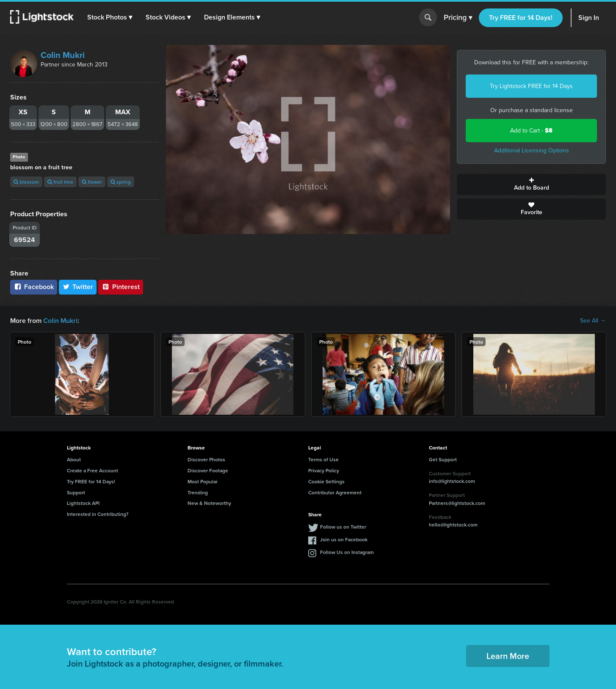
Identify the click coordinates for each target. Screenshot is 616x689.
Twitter (78, 287)
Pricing (458, 18)
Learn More (508, 656)
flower (92, 182)
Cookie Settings (326, 481)
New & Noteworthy (209, 503)
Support (76, 492)
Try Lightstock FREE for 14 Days (531, 86)
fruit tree (60, 182)
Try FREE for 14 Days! (521, 18)
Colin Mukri (63, 55)
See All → (593, 321)
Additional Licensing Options (532, 150)
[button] (110, 17)
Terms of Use (323, 459)
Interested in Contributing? (98, 514)
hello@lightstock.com (453, 525)
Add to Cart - (531, 131)
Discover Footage (208, 470)
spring (121, 182)
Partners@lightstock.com (457, 503)
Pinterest (121, 287)
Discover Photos (206, 459)
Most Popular (203, 481)
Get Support (443, 459)
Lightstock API (83, 503)
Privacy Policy (324, 470)
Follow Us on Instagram (347, 552)
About (74, 459)
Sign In (589, 18)
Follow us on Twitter (343, 527)
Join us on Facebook (344, 539)
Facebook (34, 287)
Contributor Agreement (335, 492)
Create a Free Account (93, 470)
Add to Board (531, 185)
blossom (26, 182)
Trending (198, 492)
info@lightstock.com (452, 481)
